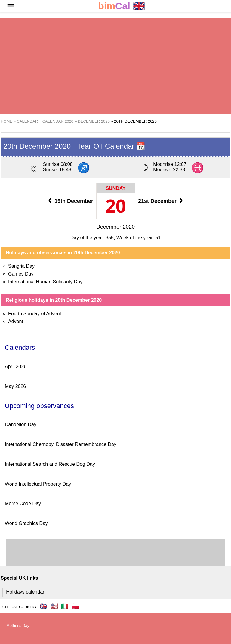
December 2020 (115, 227)
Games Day (21, 274)
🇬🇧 (122, 6)
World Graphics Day (26, 523)
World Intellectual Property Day (38, 484)
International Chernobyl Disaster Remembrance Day (61, 444)
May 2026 (15, 386)
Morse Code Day (23, 504)
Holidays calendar (25, 592)
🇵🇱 (75, 606)
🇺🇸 (54, 606)
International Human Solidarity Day (45, 282)
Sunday (115, 188)
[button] (11, 6)
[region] (115, 66)
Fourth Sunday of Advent (35, 314)
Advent (16, 321)
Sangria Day (21, 266)
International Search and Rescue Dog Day (50, 464)
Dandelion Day (21, 424)
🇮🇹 (65, 606)
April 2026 (16, 366)
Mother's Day (18, 626)
